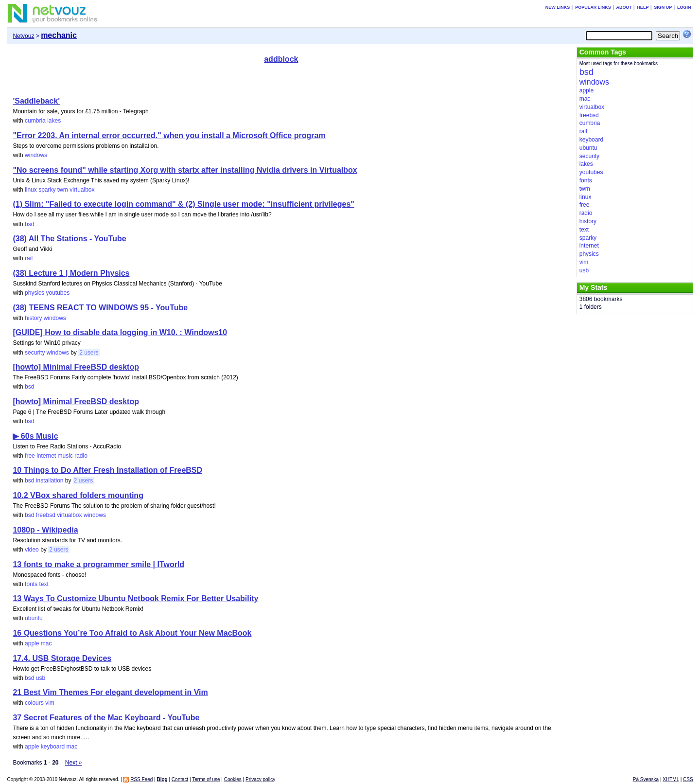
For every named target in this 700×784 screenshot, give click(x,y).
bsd (29, 224)
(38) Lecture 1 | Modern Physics (71, 273)
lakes (54, 121)
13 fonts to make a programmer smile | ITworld (98, 564)
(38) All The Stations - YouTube (69, 239)
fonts (31, 584)
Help (643, 7)
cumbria (35, 121)
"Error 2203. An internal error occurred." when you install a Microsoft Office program (169, 135)
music (65, 456)
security (35, 353)
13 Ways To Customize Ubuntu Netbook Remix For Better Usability (135, 598)
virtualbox (82, 190)
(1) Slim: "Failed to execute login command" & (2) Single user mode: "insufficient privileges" (183, 204)
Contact (180, 779)
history (33, 318)
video (32, 550)
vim (50, 703)
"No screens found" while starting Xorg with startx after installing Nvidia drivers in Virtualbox (185, 170)
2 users (89, 353)
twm (63, 190)
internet (46, 456)
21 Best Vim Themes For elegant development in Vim (110, 692)
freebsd (46, 515)
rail (29, 258)
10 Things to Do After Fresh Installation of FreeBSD (107, 470)
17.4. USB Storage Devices (62, 658)
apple (32, 643)
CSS (688, 779)
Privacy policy (260, 779)
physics (35, 293)
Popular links (593, 7)
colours (34, 703)
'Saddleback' (36, 101)
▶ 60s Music (35, 436)
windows (36, 155)
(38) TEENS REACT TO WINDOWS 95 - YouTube (100, 308)
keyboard (53, 747)
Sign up (663, 7)
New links (558, 7)
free (30, 456)
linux (31, 190)
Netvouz (23, 36)
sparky (47, 190)
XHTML (671, 779)
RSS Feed (141, 779)
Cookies (233, 779)
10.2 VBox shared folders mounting (78, 495)
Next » (74, 763)
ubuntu (34, 618)
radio (81, 456)
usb (41, 678)
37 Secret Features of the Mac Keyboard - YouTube (106, 718)
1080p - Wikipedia (45, 530)
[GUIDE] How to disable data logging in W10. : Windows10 (120, 332)
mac (46, 643)
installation (50, 481)
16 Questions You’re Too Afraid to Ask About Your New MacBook (132, 633)
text (44, 584)
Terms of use (206, 779)
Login (684, 7)
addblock (281, 59)
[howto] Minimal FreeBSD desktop (76, 367)
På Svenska (646, 779)
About (624, 7)
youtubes (58, 293)
